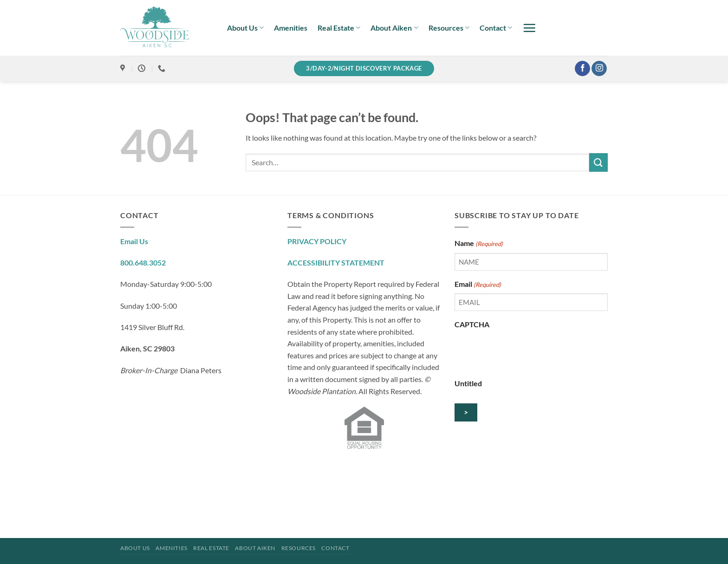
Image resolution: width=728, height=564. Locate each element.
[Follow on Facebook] (582, 69)
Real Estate (339, 28)
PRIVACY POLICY (317, 241)
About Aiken (394, 28)
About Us (245, 28)
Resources (449, 28)
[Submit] (598, 162)
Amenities (291, 28)
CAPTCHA (472, 324)
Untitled (468, 383)
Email (478, 285)
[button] (529, 28)
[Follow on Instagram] (599, 69)
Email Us (134, 241)
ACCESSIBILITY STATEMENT (336, 263)
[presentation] (525, 352)
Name (479, 244)
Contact (496, 28)
